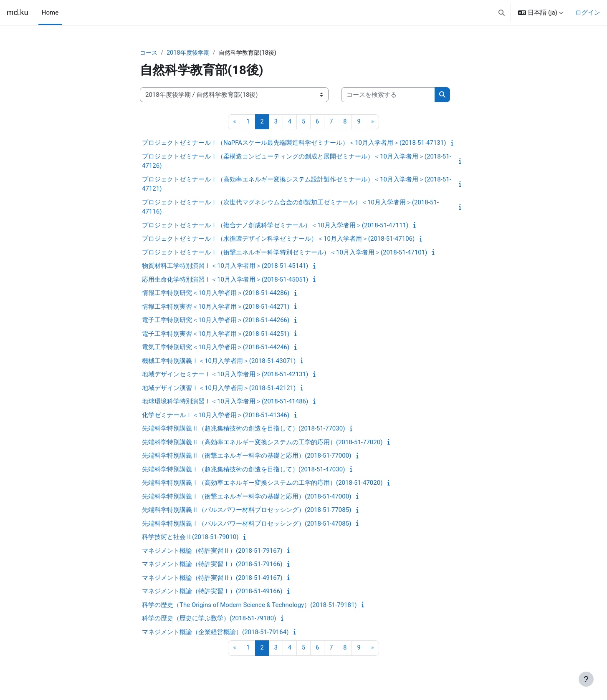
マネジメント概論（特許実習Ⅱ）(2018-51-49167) (212, 578)
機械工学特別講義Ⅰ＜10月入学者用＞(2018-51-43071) (219, 361)
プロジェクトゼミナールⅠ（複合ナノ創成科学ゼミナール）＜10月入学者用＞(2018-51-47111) (275, 226)
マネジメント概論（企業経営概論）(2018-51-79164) (215, 632)
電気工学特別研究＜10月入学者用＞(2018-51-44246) (216, 348)
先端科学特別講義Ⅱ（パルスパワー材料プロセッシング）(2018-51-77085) (247, 511)
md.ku (18, 13)
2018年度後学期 (191, 53)
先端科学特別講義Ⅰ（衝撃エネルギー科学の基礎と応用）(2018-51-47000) (247, 497)
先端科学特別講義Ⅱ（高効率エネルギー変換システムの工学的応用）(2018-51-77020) (262, 443)
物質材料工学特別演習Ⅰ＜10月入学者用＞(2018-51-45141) (225, 267)
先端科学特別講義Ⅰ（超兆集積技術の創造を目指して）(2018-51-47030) (243, 470)
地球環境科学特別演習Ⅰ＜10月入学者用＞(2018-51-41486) (225, 402)
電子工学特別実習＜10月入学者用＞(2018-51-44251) (216, 334)
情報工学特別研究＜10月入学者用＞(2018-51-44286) (216, 294)
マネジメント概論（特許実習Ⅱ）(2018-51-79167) (212, 551)
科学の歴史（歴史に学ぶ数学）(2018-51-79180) (209, 619)
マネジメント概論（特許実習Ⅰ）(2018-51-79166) (212, 565)
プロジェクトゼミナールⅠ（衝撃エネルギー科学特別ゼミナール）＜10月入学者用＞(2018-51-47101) (285, 253)
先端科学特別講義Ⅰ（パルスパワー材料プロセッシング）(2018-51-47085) (247, 524)
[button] (502, 13)
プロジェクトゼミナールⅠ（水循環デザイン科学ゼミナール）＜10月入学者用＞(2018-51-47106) (278, 239)
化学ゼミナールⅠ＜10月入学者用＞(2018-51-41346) (216, 415)
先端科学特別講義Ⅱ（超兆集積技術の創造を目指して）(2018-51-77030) (243, 429)
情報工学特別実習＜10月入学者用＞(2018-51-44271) (216, 307)
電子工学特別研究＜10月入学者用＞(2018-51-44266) (216, 321)
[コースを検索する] (388, 95)
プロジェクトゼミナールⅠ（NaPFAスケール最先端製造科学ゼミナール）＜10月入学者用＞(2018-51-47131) (294, 144)
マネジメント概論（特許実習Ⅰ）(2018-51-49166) (212, 592)
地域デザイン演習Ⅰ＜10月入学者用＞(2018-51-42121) (219, 388)
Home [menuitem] (50, 13)
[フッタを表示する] (586, 679)
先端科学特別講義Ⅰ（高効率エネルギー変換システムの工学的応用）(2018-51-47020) (262, 483)
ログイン (588, 13)
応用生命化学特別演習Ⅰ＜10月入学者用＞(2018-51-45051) (225, 280)
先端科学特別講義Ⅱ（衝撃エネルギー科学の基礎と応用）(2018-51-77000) (247, 456)
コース (149, 53)
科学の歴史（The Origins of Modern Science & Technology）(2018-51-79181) (249, 605)
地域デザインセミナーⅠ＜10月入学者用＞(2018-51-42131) (225, 375)
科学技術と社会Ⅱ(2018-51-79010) (190, 538)
